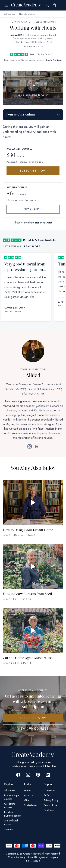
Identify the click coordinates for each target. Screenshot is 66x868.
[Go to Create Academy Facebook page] (18, 775)
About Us (29, 795)
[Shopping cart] (54, 5)
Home (27, 790)
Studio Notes (31, 805)
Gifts (26, 800)
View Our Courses (33, 729)
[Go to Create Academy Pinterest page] (38, 775)
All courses (10, 790)
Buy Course (33, 209)
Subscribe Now (33, 171)
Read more (32, 246)
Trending (9, 829)
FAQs (47, 795)
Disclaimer (49, 810)
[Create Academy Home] (26, 5)
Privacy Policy (51, 800)
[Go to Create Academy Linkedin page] (48, 775)
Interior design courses (12, 797)
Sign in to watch (44, 223)
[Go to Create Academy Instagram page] (28, 775)
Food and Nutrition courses (13, 814)
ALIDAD (20, 35)
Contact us (49, 790)
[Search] (47, 5)
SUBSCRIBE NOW (33, 718)
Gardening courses (10, 806)
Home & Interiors (27, 14)
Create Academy (54, 60)
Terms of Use (51, 805)
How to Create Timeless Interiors (33, 22)
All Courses (10, 14)
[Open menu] (6, 5)
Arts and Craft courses (11, 822)
